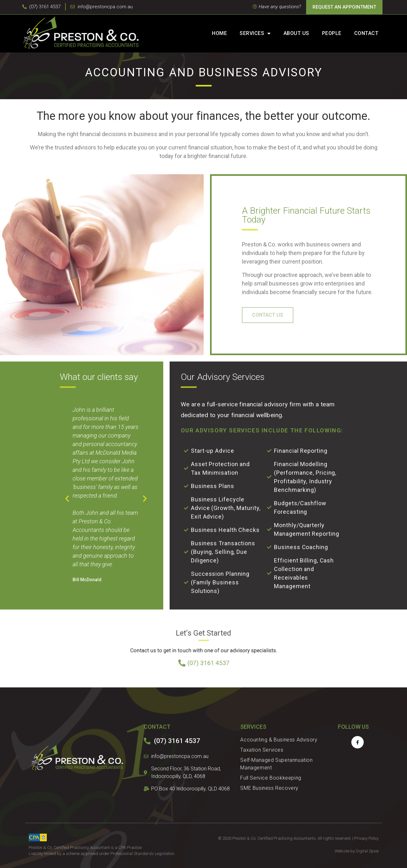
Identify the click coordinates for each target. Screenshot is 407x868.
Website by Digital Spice (357, 851)
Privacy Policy (366, 838)
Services (255, 33)
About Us (296, 33)
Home (219, 33)
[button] (67, 499)
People (332, 33)
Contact (366, 33)
